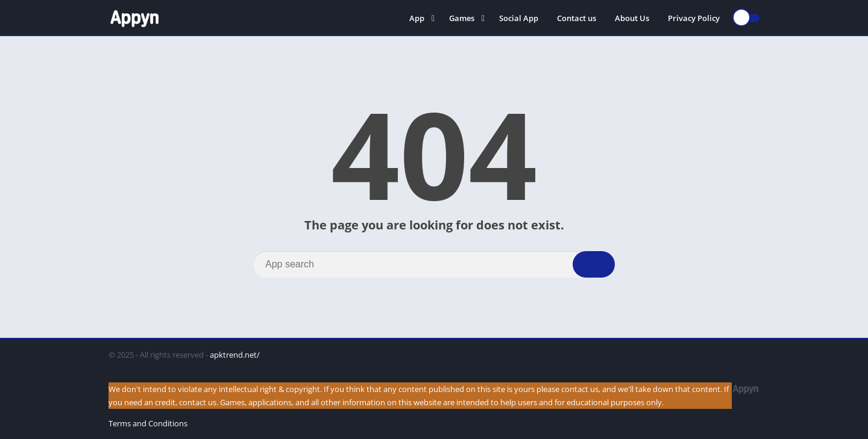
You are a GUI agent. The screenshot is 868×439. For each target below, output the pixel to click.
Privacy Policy (694, 18)
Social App (519, 18)
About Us (632, 18)
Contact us (577, 18)
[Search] (434, 264)
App (417, 18)
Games (462, 18)
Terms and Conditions (148, 423)
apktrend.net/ (235, 355)
